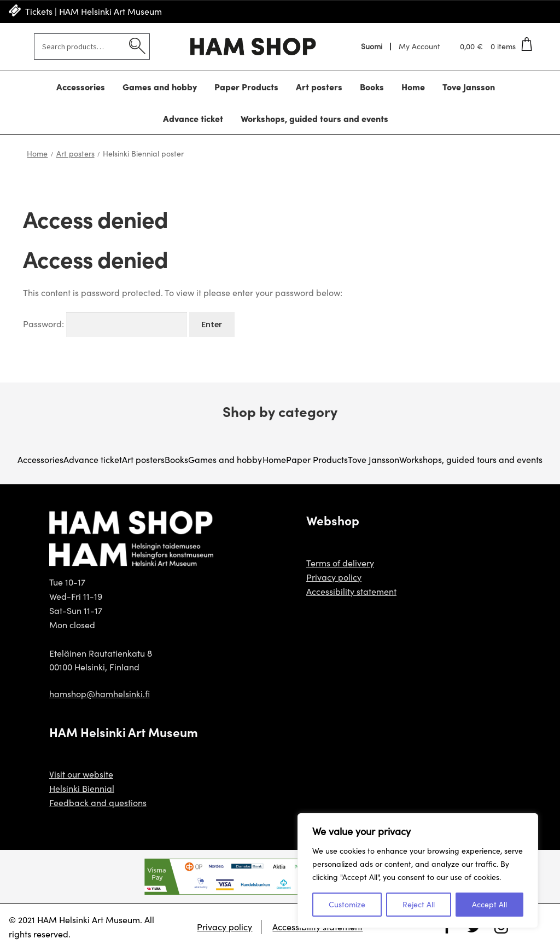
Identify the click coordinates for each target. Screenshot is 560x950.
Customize (347, 904)
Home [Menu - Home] (413, 86)
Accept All (489, 904)
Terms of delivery (340, 563)
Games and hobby (225, 459)
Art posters (75, 153)
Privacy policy (334, 577)
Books (176, 459)
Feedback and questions (98, 803)
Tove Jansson (374, 459)
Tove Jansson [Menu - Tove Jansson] (469, 86)
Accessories (40, 459)
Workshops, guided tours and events (471, 459)
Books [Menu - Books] (372, 86)
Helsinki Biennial (82, 788)
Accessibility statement (351, 591)
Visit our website (81, 774)
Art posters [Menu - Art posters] (319, 86)
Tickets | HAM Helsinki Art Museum (94, 11)
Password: (105, 324)
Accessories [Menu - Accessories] (81, 86)
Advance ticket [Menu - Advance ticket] (193, 118)
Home (37, 153)
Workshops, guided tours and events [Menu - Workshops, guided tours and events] (314, 118)
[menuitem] (372, 47)
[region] (418, 871)
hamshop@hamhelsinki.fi (100, 694)
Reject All (419, 904)
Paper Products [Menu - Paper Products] (246, 86)
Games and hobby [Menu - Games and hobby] (160, 86)
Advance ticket (93, 459)
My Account (419, 47)
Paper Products (317, 459)
